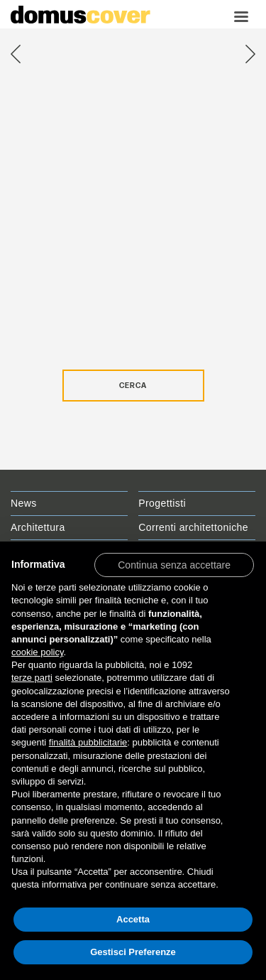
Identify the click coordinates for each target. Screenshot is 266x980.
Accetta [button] (133, 919)
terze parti (32, 678)
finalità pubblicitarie (88, 742)
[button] (174, 564)
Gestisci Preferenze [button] (133, 952)
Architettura (38, 527)
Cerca (133, 386)
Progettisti (162, 503)
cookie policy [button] (37, 652)
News (24, 503)
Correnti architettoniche (193, 527)
